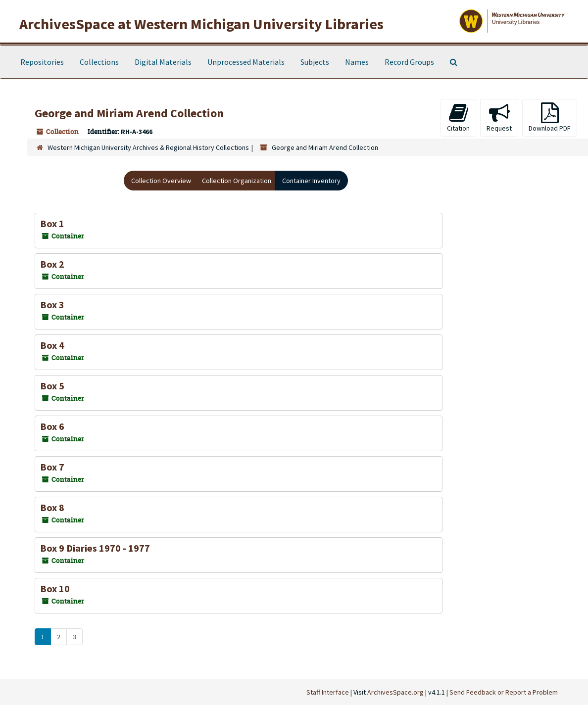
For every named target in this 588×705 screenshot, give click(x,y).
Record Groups (409, 62)
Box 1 (52, 223)
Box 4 (52, 345)
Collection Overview (161, 181)
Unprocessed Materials (246, 62)
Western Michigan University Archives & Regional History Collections (148, 147)
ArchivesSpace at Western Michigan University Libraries (201, 24)
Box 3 (52, 305)
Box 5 (52, 386)
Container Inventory (311, 181)
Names (357, 62)
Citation (458, 117)
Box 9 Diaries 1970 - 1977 (95, 548)
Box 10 (55, 588)
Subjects (315, 62)
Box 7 (52, 467)
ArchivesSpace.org (395, 692)
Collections (99, 62)
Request (499, 117)
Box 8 (52, 507)
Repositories (42, 62)
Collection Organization (237, 181)
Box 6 (52, 426)
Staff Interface (328, 692)
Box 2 (52, 264)
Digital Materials (163, 62)
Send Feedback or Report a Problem (504, 692)
